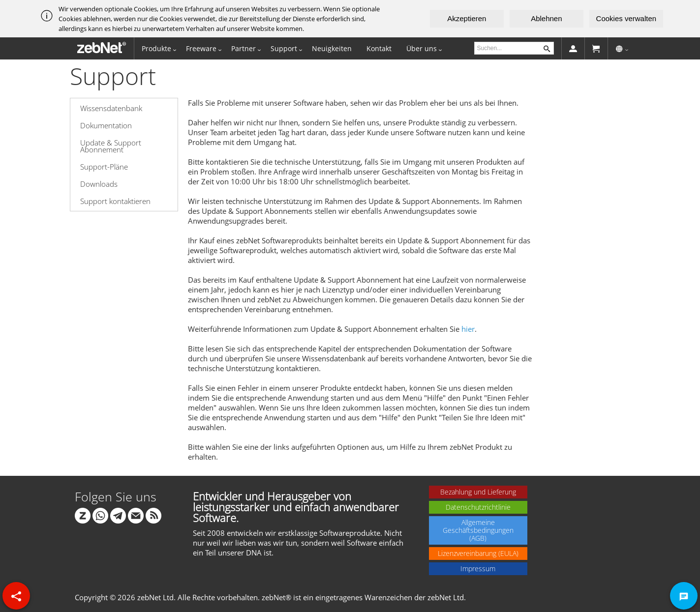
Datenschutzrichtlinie (478, 507)
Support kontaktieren (115, 201)
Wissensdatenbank (111, 108)
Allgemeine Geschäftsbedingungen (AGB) (478, 530)
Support (284, 48)
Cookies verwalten (626, 18)
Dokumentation (106, 125)
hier (468, 329)
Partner (243, 48)
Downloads (99, 184)
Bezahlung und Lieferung (478, 492)
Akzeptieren (467, 18)
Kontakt (379, 48)
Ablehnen (546, 18)
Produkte (156, 48)
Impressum (478, 568)
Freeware (201, 48)
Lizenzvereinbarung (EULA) (478, 553)
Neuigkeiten (332, 48)
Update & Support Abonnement (111, 146)
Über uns (422, 48)
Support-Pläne (104, 167)
